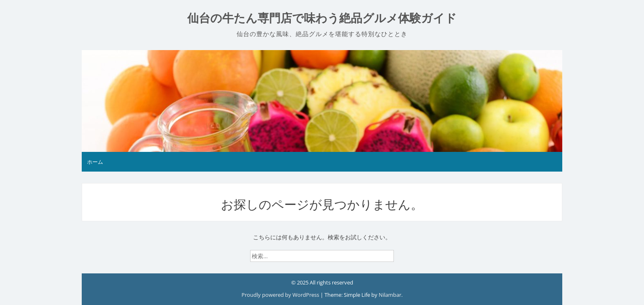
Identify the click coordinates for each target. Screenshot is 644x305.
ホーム (95, 162)
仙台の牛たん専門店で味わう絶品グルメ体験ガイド (322, 18)
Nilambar (390, 295)
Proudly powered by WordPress (281, 295)
